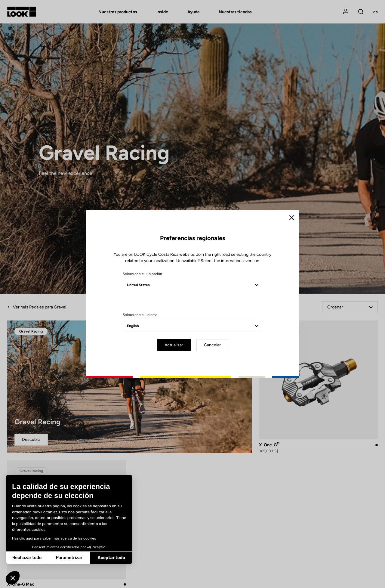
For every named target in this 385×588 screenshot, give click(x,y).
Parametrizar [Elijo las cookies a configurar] (69, 558)
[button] (13, 578)
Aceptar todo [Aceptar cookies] (111, 558)
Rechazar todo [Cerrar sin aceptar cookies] (27, 558)
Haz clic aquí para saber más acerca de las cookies (54, 538)
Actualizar (174, 345)
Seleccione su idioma (140, 315)
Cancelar (212, 345)
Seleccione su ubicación (142, 274)
